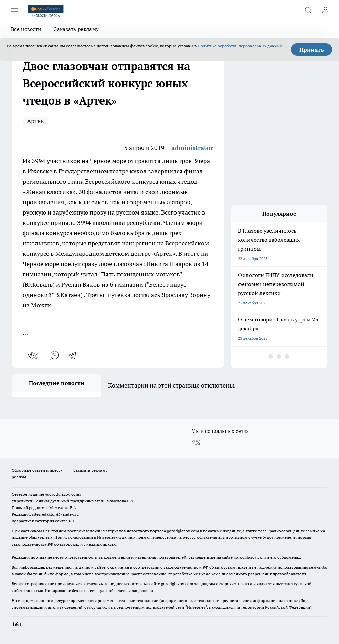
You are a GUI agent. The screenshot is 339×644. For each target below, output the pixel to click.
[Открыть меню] (14, 10)
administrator (192, 148)
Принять (312, 50)
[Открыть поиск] (308, 10)
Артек (35, 121)
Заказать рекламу (76, 29)
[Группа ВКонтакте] (196, 442)
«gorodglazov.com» (63, 494)
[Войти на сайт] (325, 10)
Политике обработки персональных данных (240, 46)
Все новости (26, 29)
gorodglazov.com (183, 531)
